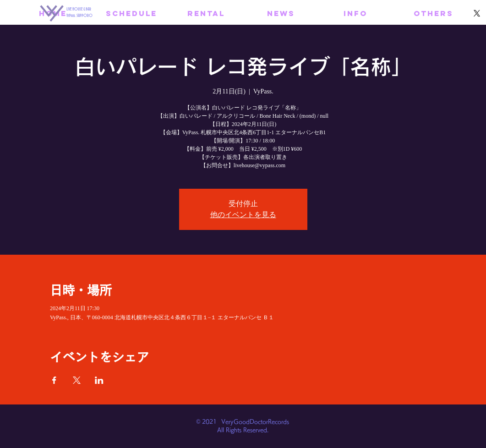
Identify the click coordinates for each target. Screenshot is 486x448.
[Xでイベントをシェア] (77, 380)
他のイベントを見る (243, 215)
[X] (477, 13)
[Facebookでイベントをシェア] (54, 380)
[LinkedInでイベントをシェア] (99, 380)
